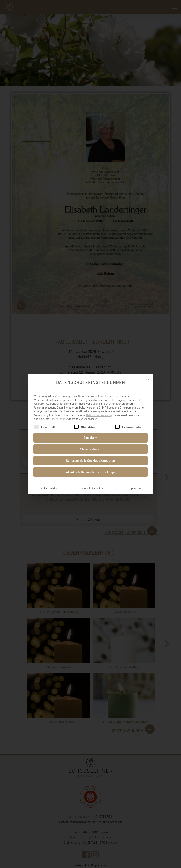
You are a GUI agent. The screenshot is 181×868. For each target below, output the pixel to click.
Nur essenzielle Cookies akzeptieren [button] (90, 456)
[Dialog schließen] (148, 374)
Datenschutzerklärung (99, 410)
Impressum (135, 483)
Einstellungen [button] (59, 414)
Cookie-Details (48, 483)
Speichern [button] (90, 433)
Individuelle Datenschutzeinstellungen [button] (90, 467)
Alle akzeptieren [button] (90, 444)
